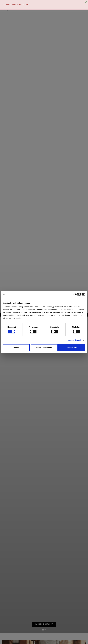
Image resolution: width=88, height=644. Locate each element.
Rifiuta (16, 348)
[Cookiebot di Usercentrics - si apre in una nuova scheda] (75, 295)
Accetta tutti (72, 348)
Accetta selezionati (44, 348)
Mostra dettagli (75, 340)
